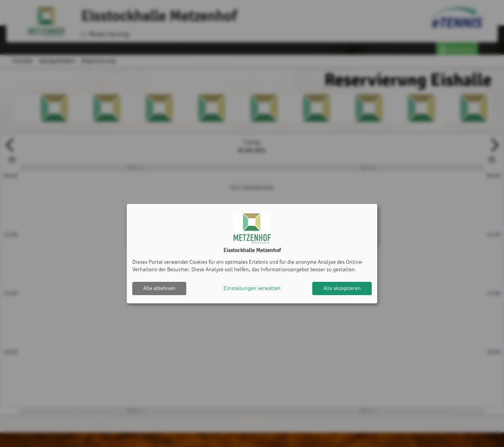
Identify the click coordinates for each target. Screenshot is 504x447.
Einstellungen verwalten (252, 288)
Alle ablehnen (159, 288)
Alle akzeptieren (342, 288)
